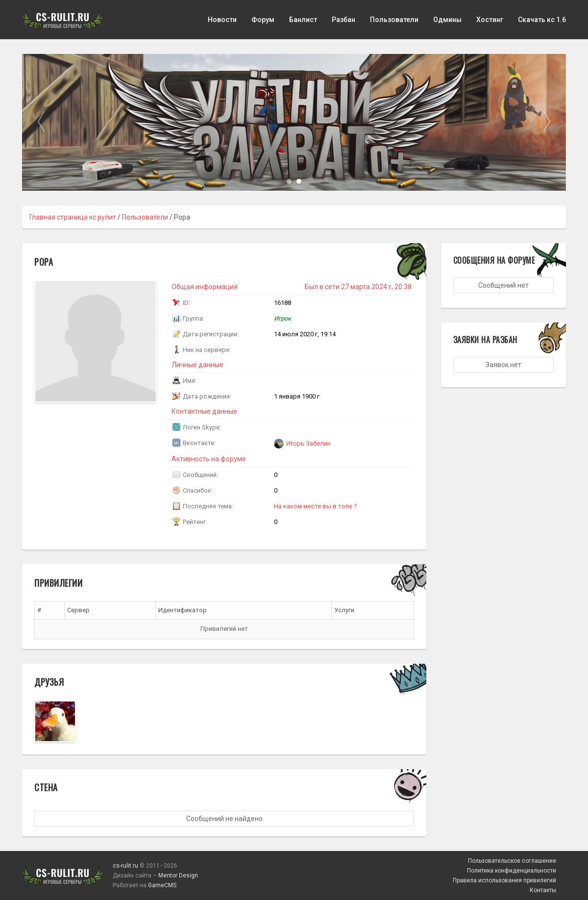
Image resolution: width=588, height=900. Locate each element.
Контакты (543, 890)
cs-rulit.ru (125, 866)
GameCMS (162, 885)
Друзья (49, 682)
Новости (222, 20)
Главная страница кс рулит (73, 217)
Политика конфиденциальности (512, 871)
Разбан (343, 20)
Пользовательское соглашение (512, 861)
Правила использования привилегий (504, 880)
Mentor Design (178, 875)
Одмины (447, 20)
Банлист (303, 20)
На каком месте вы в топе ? (316, 506)
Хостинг (490, 20)
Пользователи (394, 20)
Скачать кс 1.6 (542, 20)
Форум (263, 20)
